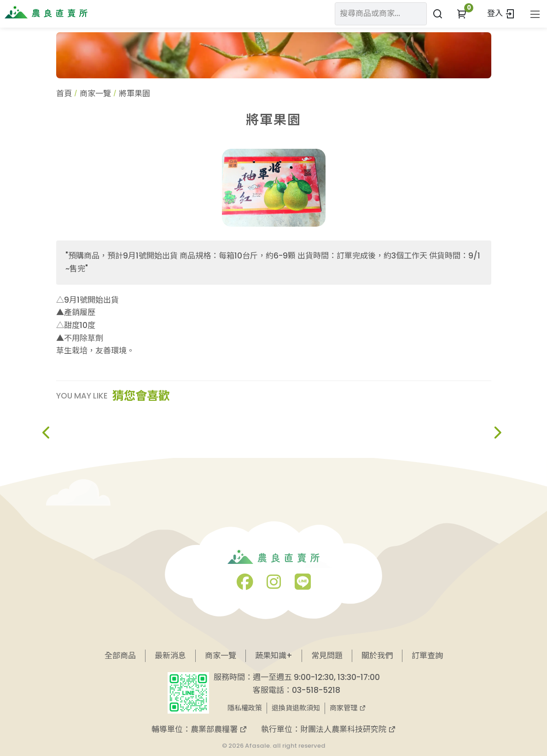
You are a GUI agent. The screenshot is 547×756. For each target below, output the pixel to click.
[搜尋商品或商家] (438, 14)
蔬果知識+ (274, 656)
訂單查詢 (427, 656)
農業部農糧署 (219, 729)
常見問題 (327, 656)
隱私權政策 (245, 708)
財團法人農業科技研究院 (348, 729)
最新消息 (170, 656)
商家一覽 (95, 94)
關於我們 (377, 656)
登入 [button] (501, 13)
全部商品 (120, 656)
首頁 (64, 94)
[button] (462, 14)
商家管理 (348, 708)
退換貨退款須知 (296, 708)
